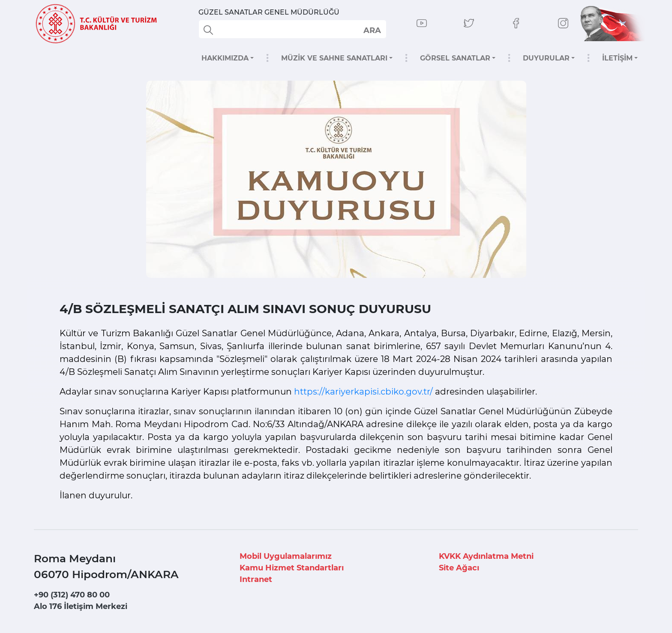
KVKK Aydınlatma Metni (486, 556)
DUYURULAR (546, 58)
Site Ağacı (459, 568)
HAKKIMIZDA (225, 58)
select (372, 30)
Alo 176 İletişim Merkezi (81, 606)
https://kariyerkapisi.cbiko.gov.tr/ (363, 392)
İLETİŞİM (617, 58)
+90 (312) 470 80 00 (72, 595)
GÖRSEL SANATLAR (455, 58)
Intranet (256, 579)
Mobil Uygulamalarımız (286, 556)
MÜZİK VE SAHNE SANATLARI (334, 58)
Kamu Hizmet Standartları (292, 568)
